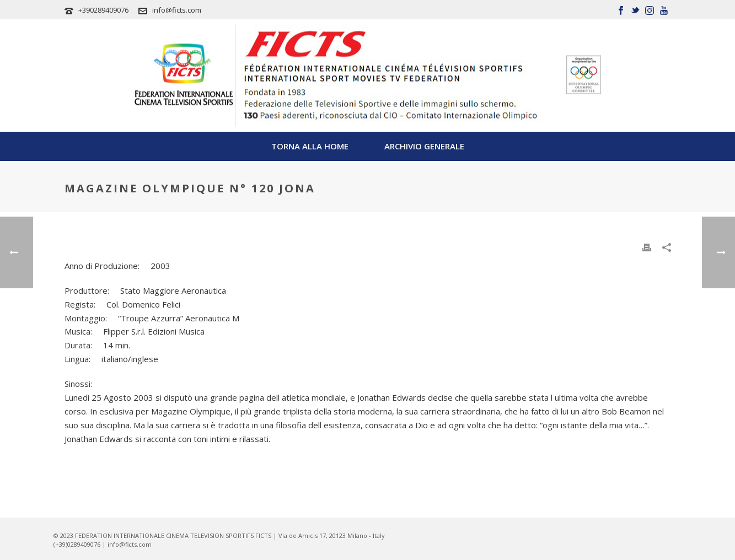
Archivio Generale (424, 146)
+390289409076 (103, 10)
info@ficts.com (177, 10)
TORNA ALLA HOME (310, 146)
